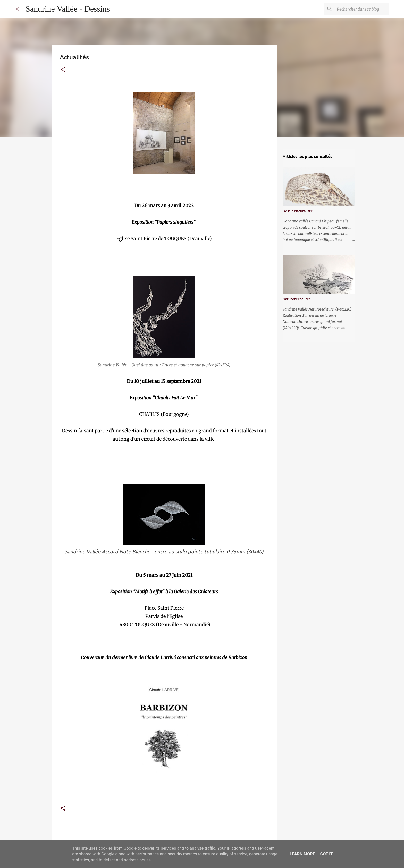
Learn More (302, 854)
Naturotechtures (297, 299)
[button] (63, 70)
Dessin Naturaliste (298, 211)
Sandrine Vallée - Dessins (68, 9)
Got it (326, 854)
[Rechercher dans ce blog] (362, 9)
